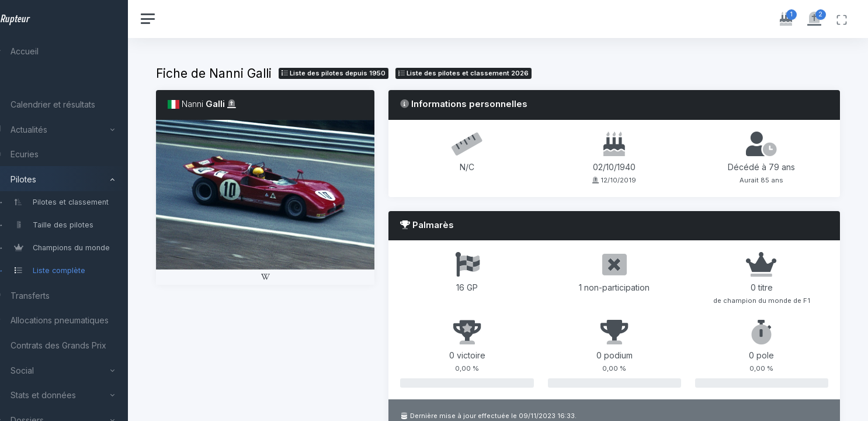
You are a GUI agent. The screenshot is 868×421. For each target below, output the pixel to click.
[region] (77, 210)
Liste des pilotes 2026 (490, 73)
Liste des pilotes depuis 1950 (360, 73)
